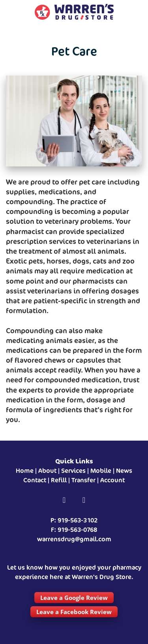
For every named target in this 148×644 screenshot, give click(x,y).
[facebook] (64, 500)
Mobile (101, 471)
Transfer (83, 480)
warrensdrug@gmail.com (74, 539)
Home (25, 471)
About (47, 471)
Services (73, 471)
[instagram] (84, 500)
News (124, 471)
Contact (35, 480)
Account (112, 480)
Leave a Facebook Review (74, 612)
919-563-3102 (78, 520)
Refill (59, 480)
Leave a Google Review (74, 598)
